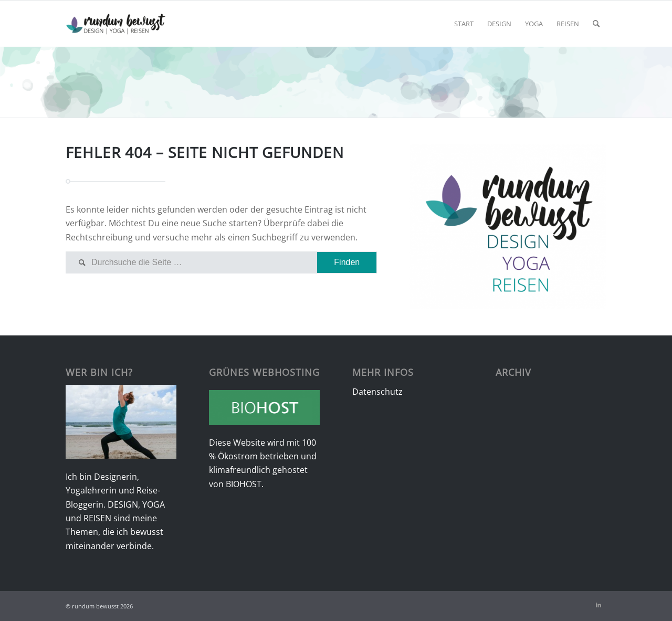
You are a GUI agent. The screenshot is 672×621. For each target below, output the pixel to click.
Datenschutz (377, 392)
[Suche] (596, 24)
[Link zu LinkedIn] (598, 605)
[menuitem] (464, 24)
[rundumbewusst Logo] (116, 24)
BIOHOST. (245, 484)
